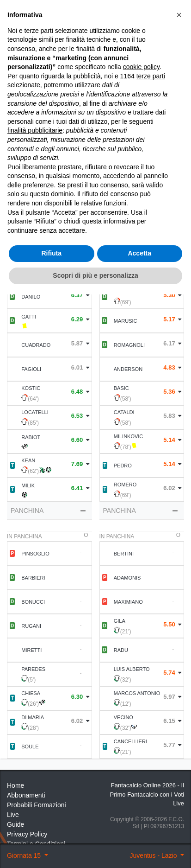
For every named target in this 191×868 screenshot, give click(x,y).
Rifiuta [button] (51, 827)
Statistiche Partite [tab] (141, 194)
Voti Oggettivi (109, 92)
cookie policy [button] (141, 641)
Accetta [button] (139, 827)
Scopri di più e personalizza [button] (95, 849)
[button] (179, 588)
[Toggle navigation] (152, 29)
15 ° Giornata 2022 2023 (66, 51)
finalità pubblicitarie (35, 704)
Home (15, 51)
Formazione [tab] (50, 194)
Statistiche (40, 132)
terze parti (151, 650)
